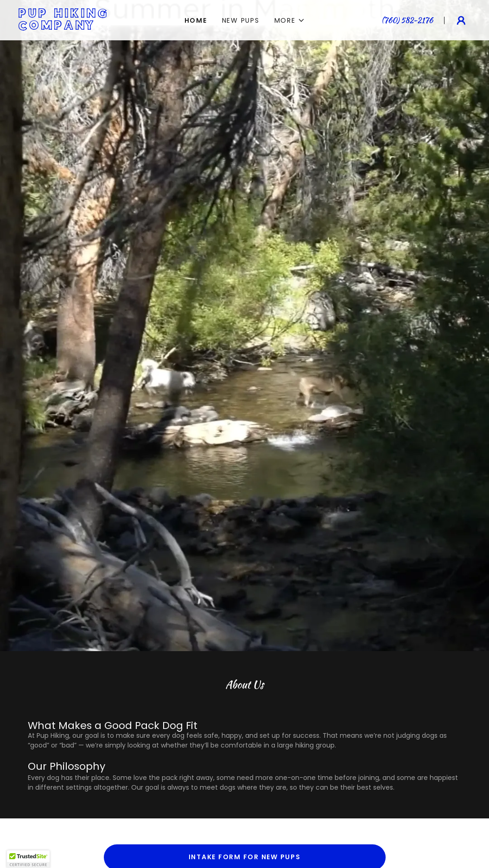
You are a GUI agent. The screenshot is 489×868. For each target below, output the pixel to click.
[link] (86, 27)
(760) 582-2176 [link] (407, 20)
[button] (290, 20)
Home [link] (196, 20)
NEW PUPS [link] (241, 20)
